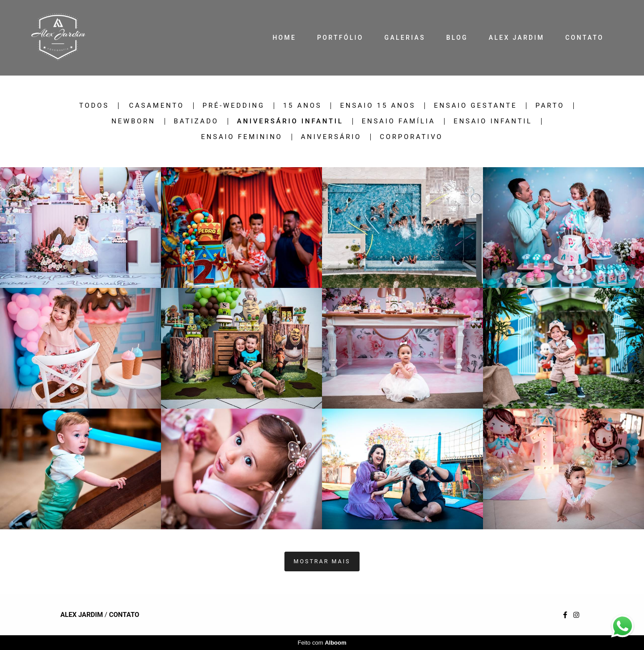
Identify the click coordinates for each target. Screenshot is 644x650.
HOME (284, 38)
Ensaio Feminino (242, 137)
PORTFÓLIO (340, 38)
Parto (550, 106)
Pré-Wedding (234, 106)
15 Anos (303, 106)
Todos (94, 106)
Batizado (196, 121)
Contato (124, 615)
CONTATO (585, 38)
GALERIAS (405, 38)
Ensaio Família (399, 121)
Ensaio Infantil (493, 121)
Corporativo (411, 137)
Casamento (157, 106)
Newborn (133, 121)
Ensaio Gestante (475, 106)
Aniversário (331, 137)
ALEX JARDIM (517, 38)
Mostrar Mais (322, 561)
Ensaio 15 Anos (378, 106)
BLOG (457, 38)
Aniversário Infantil (290, 121)
